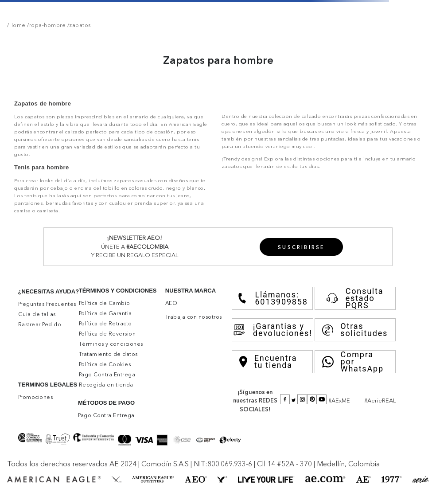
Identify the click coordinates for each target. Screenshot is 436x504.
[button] (302, 247)
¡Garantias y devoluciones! (272, 330)
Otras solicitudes (355, 330)
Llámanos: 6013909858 (272, 298)
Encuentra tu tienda (268, 362)
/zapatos (78, 25)
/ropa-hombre (46, 25)
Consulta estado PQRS (353, 298)
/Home (16, 25)
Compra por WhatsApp (353, 362)
